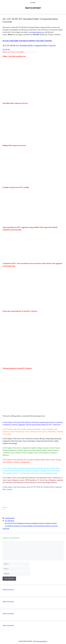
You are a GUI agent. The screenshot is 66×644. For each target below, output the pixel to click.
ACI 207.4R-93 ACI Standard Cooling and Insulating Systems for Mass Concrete (31, 523)
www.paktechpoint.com (36, 32)
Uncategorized (10, 518)
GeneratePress (43, 641)
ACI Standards (10, 521)
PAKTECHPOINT (33, 8)
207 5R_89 (6, 50)
